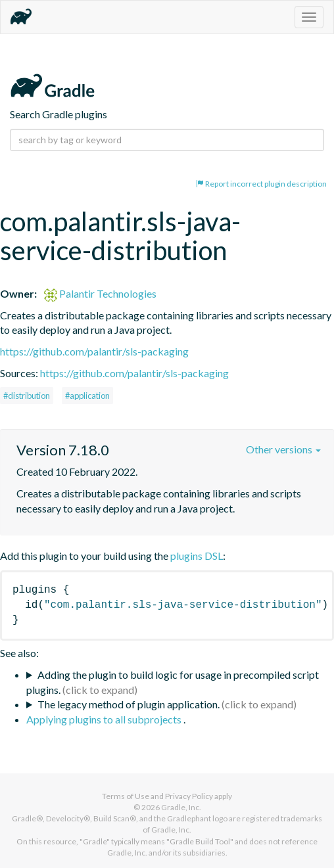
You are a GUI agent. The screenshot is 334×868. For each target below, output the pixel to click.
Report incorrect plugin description (261, 184)
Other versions (283, 449)
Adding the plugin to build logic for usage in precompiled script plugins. (173, 682)
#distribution (27, 396)
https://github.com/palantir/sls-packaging (94, 351)
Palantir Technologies (100, 293)
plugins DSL (197, 556)
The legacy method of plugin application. (129, 704)
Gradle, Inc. (181, 807)
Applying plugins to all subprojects (105, 719)
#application (87, 396)
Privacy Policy (189, 796)
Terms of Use (126, 796)
